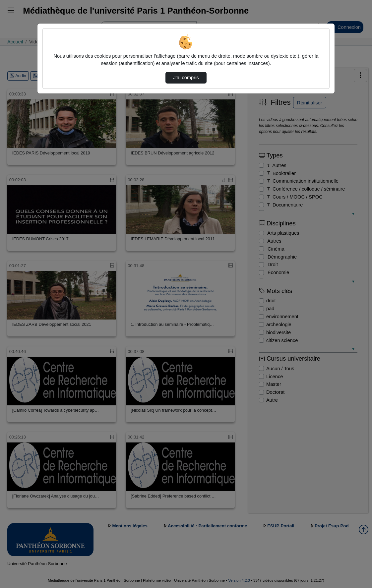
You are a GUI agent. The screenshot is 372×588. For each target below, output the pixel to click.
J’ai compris (186, 78)
